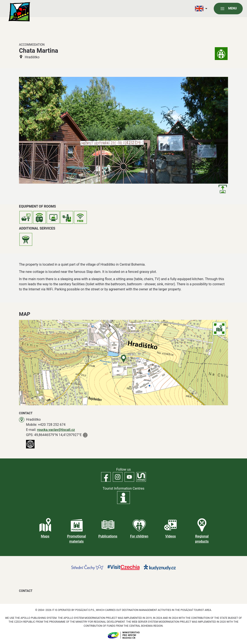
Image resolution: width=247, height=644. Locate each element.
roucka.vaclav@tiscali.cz (56, 430)
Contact (26, 591)
